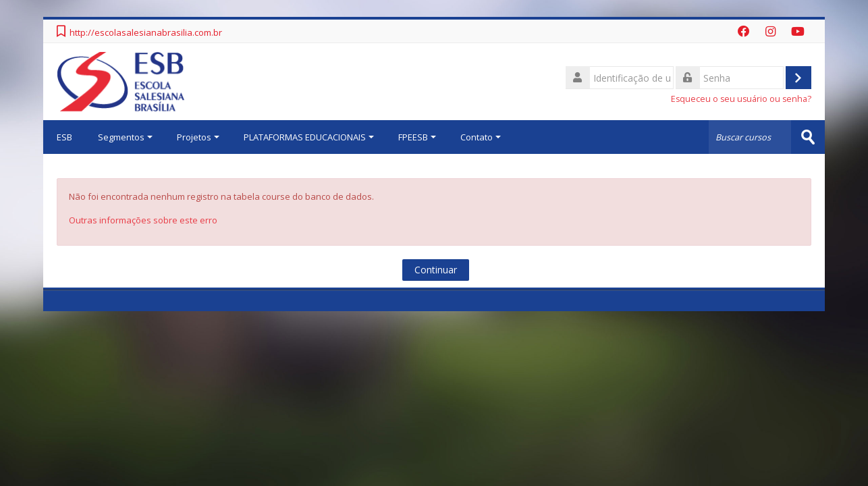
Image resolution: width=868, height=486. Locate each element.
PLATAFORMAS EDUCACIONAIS (309, 137)
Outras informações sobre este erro (143, 220)
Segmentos (125, 137)
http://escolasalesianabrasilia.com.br (146, 32)
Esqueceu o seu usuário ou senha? (741, 99)
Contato (481, 137)
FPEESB (417, 137)
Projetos (198, 137)
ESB (64, 137)
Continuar (436, 270)
